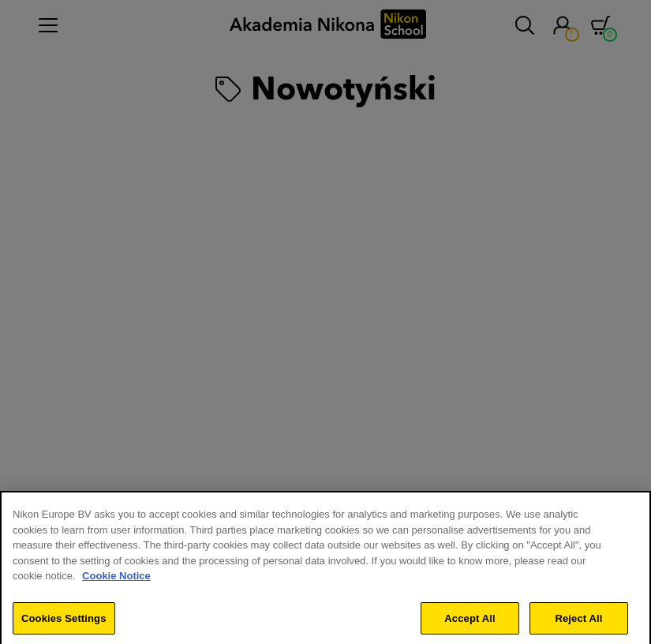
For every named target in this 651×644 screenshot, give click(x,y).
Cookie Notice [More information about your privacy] (116, 583)
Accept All (470, 625)
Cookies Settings (64, 625)
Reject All (578, 625)
